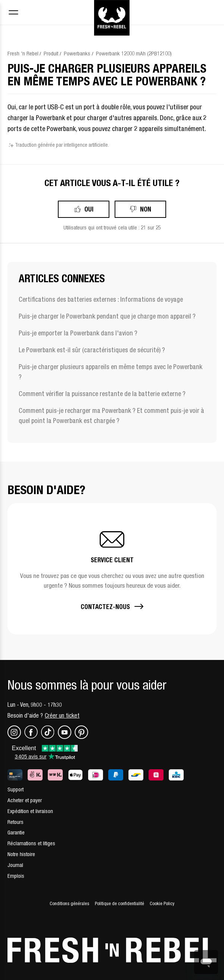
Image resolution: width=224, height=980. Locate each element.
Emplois (16, 876)
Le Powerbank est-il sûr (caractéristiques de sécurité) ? (92, 350)
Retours (15, 822)
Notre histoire (21, 854)
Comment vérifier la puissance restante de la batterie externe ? (102, 394)
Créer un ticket (62, 715)
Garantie (16, 832)
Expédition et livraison (30, 811)
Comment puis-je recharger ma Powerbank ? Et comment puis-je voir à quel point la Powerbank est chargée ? (111, 416)
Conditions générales (69, 903)
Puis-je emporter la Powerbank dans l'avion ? (78, 333)
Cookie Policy (162, 903)
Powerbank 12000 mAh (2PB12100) (134, 53)
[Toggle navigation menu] (13, 13)
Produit (51, 53)
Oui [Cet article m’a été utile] (89, 209)
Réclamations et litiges (31, 843)
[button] (112, 569)
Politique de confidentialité (119, 903)
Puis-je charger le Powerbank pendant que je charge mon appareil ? (107, 316)
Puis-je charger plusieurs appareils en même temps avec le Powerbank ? (111, 372)
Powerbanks (77, 53)
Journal (15, 865)
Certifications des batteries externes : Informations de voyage (101, 299)
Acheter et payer (25, 800)
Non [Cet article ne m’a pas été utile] (146, 209)
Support (15, 789)
